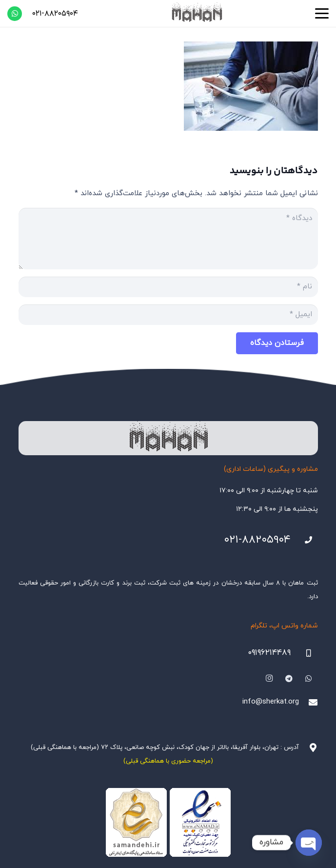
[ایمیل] (168, 315)
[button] (322, 14)
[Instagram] (269, 679)
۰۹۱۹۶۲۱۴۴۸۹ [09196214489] (269, 653)
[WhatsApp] (15, 14)
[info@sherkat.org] (308, 702)
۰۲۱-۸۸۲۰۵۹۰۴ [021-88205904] (257, 540)
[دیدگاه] (168, 239)
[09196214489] (304, 653)
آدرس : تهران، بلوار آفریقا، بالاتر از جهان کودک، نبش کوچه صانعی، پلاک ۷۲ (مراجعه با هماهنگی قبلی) (165, 747)
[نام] (168, 287)
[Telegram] (289, 679)
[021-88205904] (304, 540)
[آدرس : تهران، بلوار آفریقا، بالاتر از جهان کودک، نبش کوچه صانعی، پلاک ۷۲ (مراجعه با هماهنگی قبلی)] (308, 747)
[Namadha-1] (168, 823)
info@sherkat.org (271, 702)
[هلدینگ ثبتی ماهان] (197, 13)
